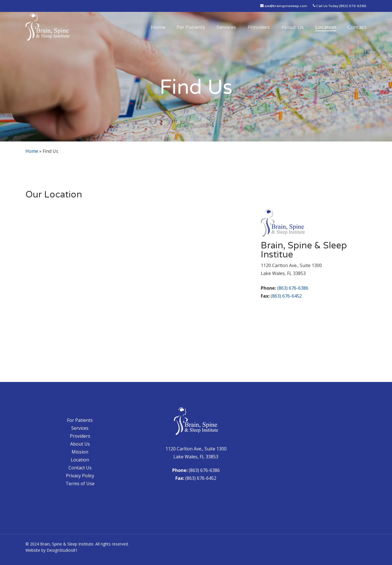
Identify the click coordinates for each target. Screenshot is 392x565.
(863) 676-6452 (286, 296)
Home (32, 151)
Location (80, 460)
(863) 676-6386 (293, 288)
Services (80, 428)
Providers (80, 436)
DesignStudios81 (62, 550)
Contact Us (80, 468)
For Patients (80, 420)
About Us (80, 444)
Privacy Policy (80, 476)
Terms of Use (80, 484)
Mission (80, 452)
